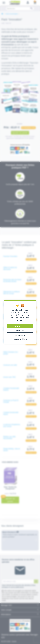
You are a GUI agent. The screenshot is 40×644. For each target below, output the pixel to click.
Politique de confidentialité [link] (20, 339)
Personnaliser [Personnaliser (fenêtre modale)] (20, 335)
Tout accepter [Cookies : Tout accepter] (20, 326)
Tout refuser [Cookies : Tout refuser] (20, 331)
